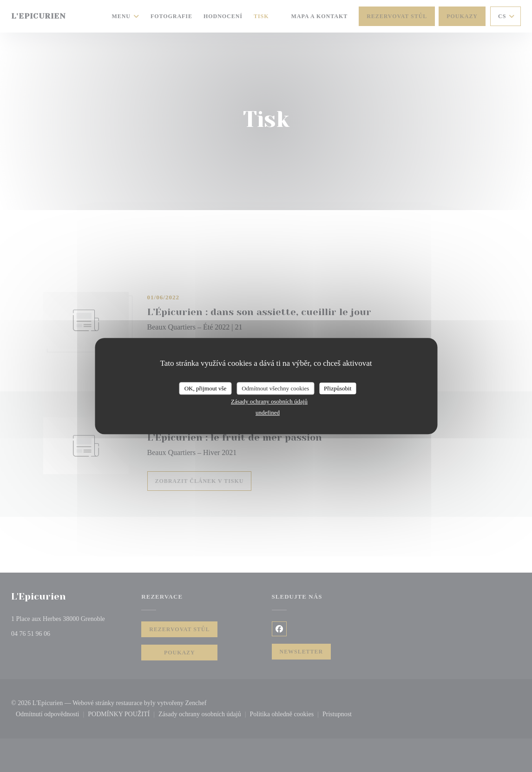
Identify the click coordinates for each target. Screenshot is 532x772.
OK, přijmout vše (206, 388)
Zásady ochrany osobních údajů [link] (269, 401)
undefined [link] (268, 412)
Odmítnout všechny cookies (275, 388)
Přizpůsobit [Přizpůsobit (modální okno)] (338, 388)
